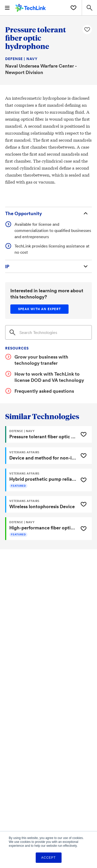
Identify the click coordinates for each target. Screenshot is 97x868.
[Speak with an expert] (39, 309)
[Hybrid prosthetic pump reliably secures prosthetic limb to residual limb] (41, 480)
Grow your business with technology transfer (41, 360)
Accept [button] (49, 858)
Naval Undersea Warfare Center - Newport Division (41, 69)
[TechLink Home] (31, 7)
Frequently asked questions (44, 391)
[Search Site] (89, 8)
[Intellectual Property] (48, 266)
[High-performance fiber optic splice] (41, 529)
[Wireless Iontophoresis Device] (41, 504)
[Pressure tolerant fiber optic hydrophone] (41, 434)
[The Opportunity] (48, 213)
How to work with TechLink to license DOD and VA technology (49, 377)
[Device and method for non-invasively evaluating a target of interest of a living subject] (41, 456)
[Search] (48, 332)
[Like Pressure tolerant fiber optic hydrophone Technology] (87, 30)
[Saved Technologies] (73, 8)
